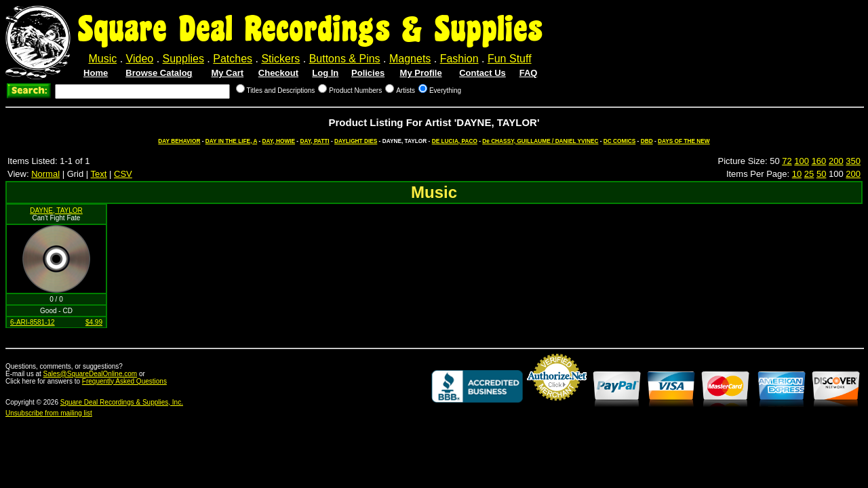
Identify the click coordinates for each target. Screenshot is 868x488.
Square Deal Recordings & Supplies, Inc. (122, 402)
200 (836, 161)
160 (819, 161)
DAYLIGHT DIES (356, 141)
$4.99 (94, 322)
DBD (647, 141)
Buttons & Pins (345, 59)
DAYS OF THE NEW (684, 141)
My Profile (421, 73)
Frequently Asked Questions (124, 381)
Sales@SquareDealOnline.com (91, 374)
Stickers (280, 59)
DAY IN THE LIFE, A (231, 141)
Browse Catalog (159, 73)
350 (853, 161)
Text (99, 174)
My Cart (227, 73)
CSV (123, 174)
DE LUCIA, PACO (455, 141)
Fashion (459, 59)
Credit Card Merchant (557, 406)
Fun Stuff (510, 59)
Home (96, 73)
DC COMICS (619, 141)
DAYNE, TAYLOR (56, 210)
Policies (368, 73)
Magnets (410, 59)
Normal (45, 174)
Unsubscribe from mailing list (49, 413)
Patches (233, 59)
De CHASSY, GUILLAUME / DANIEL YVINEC (540, 141)
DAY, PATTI (314, 141)
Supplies (183, 59)
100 (802, 161)
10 (797, 174)
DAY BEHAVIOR (179, 141)
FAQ (529, 73)
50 (821, 174)
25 (809, 174)
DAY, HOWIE (279, 141)
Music (102, 59)
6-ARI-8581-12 (33, 322)
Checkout (278, 73)
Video (140, 59)
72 (787, 161)
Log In (325, 73)
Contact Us (482, 73)
